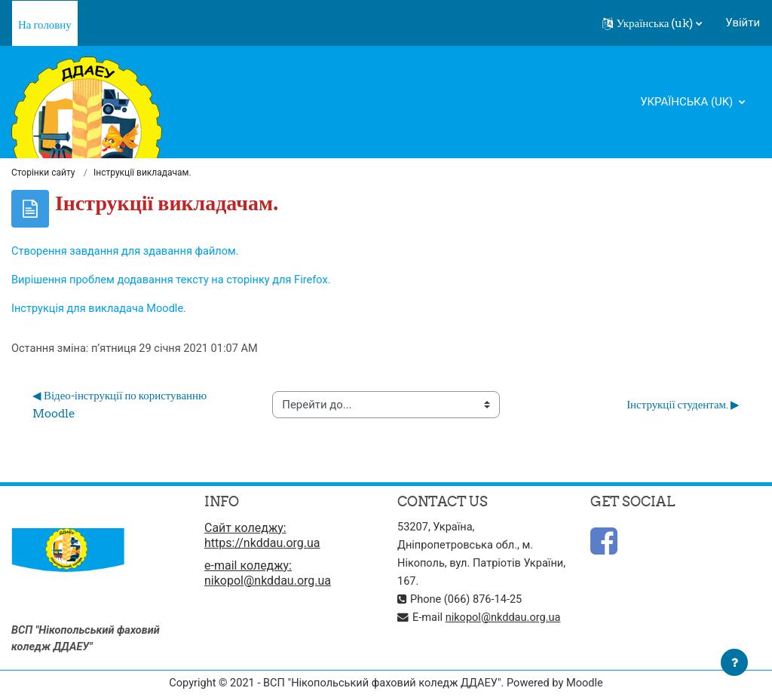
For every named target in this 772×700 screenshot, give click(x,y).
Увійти (743, 23)
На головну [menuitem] (45, 24)
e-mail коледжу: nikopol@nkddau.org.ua (268, 575)
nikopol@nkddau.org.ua (505, 619)
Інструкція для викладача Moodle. (101, 310)
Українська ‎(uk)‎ (688, 102)
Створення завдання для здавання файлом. (128, 252)
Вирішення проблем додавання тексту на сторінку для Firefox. (175, 281)
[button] (653, 23)
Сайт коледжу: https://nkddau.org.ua (262, 537)
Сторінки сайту (43, 173)
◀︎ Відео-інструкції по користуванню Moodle (121, 407)
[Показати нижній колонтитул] (734, 662)
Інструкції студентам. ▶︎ (683, 407)
